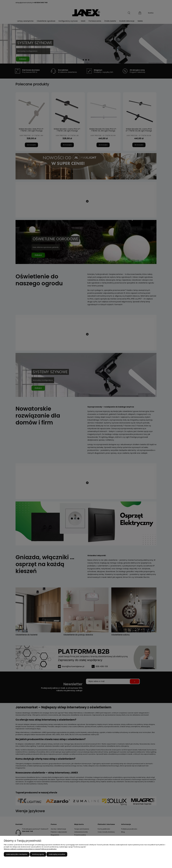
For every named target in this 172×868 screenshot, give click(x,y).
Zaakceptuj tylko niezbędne (17, 854)
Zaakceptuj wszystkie (57, 854)
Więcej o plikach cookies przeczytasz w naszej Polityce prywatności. (30, 849)
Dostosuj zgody (38, 854)
